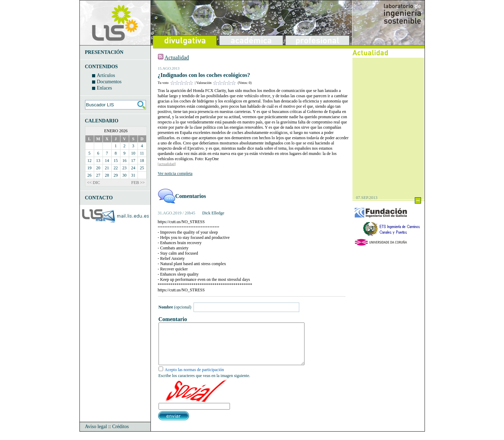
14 (107, 161)
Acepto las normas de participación (194, 378)
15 (116, 161)
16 (125, 161)
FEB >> (138, 183)
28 (107, 175)
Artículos (106, 75)
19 (90, 168)
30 (125, 175)
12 (90, 161)
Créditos (120, 435)
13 (98, 161)
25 (142, 168)
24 (133, 168)
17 (133, 161)
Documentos (109, 82)
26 (90, 175)
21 (107, 168)
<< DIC (94, 183)
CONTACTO (99, 198)
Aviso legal (96, 435)
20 (98, 168)
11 (142, 153)
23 (125, 168)
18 (142, 161)
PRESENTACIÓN (104, 52)
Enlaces (105, 88)
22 (116, 168)
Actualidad (177, 58)
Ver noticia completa (175, 173)
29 (116, 175)
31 (133, 175)
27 (98, 175)
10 (133, 153)
